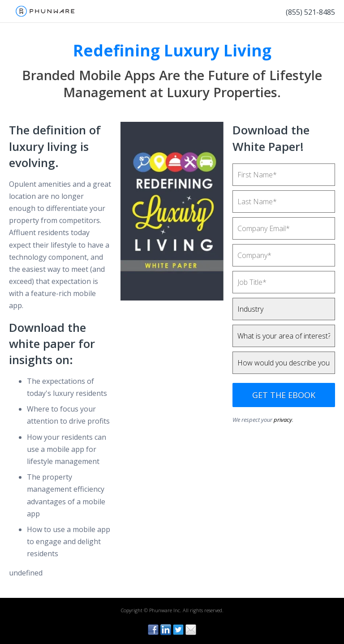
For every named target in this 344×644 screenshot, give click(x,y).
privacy (283, 420)
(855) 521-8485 (310, 12)
